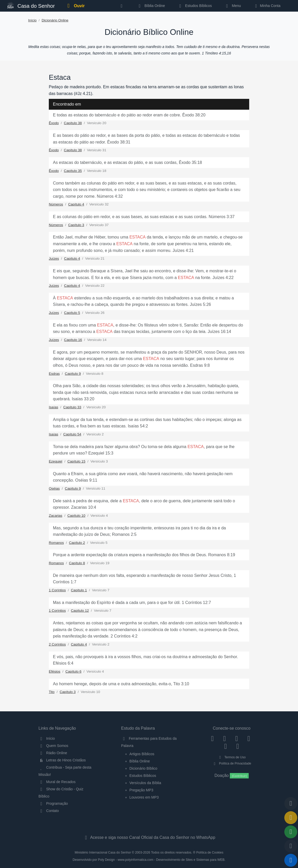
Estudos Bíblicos (195, 6)
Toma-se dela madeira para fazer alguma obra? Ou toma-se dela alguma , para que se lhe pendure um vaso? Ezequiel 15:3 (144, 450)
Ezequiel (56, 461)
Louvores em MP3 (144, 797)
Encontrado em (67, 104)
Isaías (53, 407)
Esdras (54, 374)
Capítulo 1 (79, 590)
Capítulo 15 (76, 461)
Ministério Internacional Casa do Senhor (103, 853)
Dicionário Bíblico (143, 768)
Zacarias (56, 516)
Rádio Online (53, 753)
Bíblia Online (151, 6)
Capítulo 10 (76, 516)
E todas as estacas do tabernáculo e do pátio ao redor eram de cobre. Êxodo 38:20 (129, 115)
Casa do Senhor (31, 5)
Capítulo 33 (72, 407)
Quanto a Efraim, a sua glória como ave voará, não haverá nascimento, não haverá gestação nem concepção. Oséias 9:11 (143, 477)
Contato (49, 811)
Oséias (54, 488)
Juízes (54, 258)
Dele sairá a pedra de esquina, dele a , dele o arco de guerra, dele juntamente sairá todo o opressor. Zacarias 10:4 (144, 504)
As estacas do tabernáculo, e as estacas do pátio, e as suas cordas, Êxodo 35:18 (127, 162)
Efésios (55, 671)
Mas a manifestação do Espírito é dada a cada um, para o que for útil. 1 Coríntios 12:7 (132, 603)
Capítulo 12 (80, 611)
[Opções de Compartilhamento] (291, 832)
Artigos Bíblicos (142, 754)
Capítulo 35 (73, 171)
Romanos (56, 543)
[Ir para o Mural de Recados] (291, 818)
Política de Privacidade (232, 763)
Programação (53, 803)
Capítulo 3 (76, 225)
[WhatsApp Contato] (226, 746)
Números (56, 204)
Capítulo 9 (73, 374)
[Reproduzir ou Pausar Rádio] (291, 860)
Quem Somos (53, 746)
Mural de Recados (57, 782)
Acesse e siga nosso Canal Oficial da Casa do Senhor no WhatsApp (149, 837)
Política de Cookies (210, 853)
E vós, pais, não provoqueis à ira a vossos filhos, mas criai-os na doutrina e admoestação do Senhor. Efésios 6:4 (146, 660)
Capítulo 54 (72, 434)
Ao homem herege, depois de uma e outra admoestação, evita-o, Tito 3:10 (121, 684)
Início (32, 20)
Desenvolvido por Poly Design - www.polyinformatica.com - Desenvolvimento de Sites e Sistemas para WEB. (149, 860)
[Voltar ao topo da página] (291, 803)
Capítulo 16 (73, 340)
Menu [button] (233, 6)
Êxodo (54, 123)
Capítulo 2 (77, 543)
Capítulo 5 (72, 313)
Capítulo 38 (73, 123)
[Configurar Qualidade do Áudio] (291, 846)
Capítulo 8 (77, 563)
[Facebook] (212, 738)
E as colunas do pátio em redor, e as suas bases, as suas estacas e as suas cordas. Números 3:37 (144, 217)
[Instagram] (225, 738)
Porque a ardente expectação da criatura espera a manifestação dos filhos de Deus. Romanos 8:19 (144, 555)
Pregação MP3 (141, 790)
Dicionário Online (55, 20)
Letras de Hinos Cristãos (62, 760)
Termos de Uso (232, 757)
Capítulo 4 (76, 204)
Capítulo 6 (73, 671)
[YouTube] (249, 738)
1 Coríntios (57, 590)
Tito (52, 692)
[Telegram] (238, 746)
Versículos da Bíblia (145, 783)
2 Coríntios (57, 644)
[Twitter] (237, 738)
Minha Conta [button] (267, 6)
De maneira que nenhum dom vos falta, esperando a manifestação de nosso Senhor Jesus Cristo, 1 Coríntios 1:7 (144, 579)
